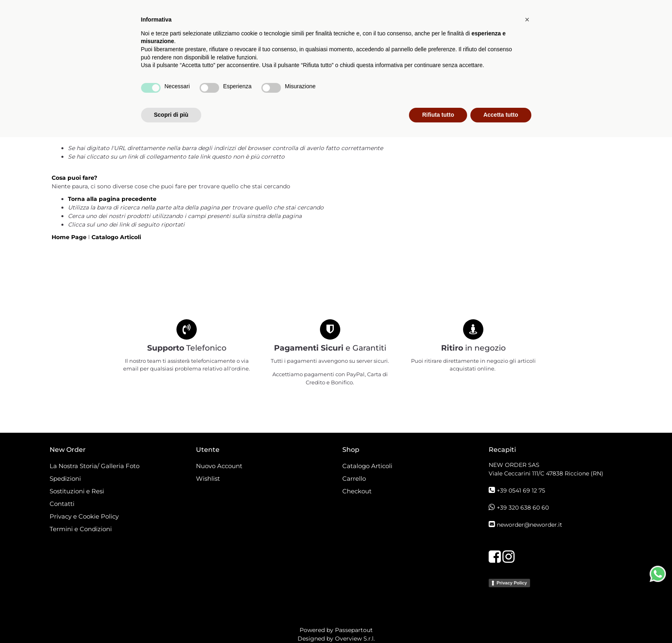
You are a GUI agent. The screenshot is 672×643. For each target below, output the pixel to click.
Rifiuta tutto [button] (438, 621)
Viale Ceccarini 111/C (546, 473)
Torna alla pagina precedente (112, 199)
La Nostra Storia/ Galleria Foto (95, 466)
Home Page (70, 237)
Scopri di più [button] (171, 621)
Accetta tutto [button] (501, 621)
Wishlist (208, 478)
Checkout (357, 491)
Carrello (354, 478)
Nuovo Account (219, 466)
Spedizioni (65, 478)
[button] (279, 36)
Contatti (62, 504)
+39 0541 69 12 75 (521, 490)
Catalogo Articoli (225, 71)
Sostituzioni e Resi (78, 491)
